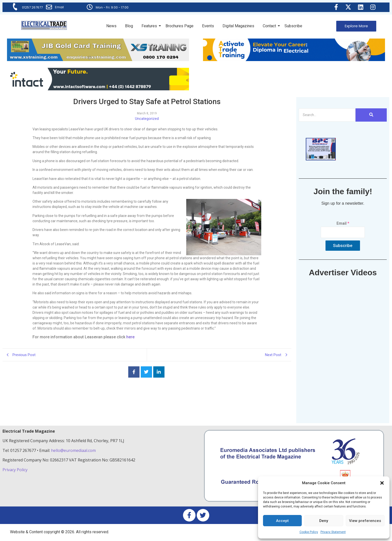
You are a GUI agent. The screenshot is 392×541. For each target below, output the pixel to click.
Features (150, 26)
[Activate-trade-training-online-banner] (294, 60)
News (111, 26)
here (130, 337)
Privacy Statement (333, 532)
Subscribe (293, 26)
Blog (129, 26)
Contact (270, 26)
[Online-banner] (98, 89)
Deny (324, 521)
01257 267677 (32, 7)
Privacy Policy (15, 470)
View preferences (365, 521)
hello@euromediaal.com (73, 450)
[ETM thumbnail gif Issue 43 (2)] (321, 159)
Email (59, 7)
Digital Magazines (238, 26)
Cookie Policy (309, 532)
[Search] (327, 115)
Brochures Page (179, 26)
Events (208, 26)
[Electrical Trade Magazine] (44, 25)
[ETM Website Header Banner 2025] (98, 60)
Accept (282, 521)
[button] (382, 483)
